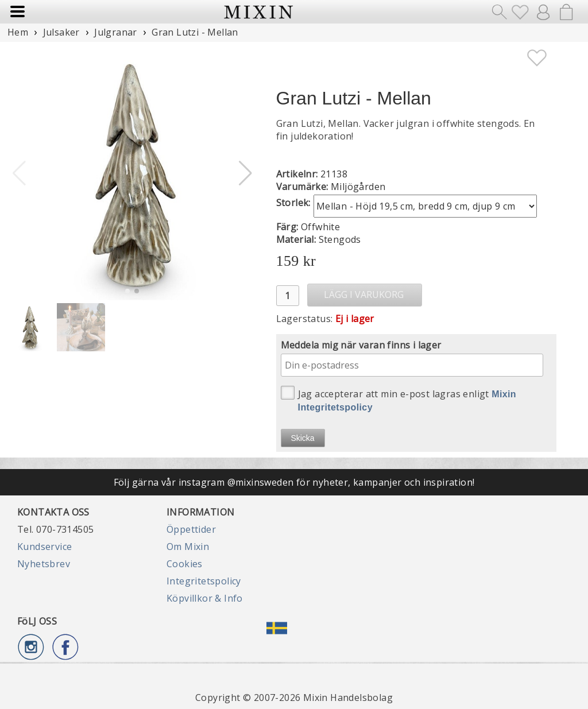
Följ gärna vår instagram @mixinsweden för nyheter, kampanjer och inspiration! (294, 482)
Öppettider (191, 529)
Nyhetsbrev (44, 564)
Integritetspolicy (204, 581)
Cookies (185, 564)
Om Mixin (188, 547)
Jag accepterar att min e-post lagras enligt (399, 399)
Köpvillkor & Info (205, 598)
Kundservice (45, 547)
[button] (245, 173)
